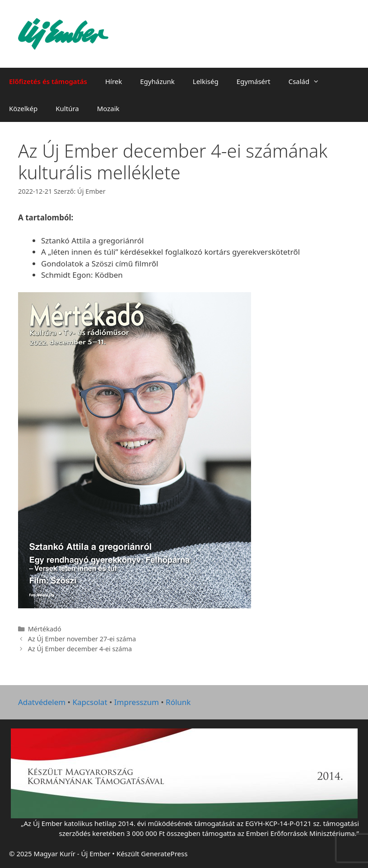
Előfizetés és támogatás (48, 81)
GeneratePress (164, 854)
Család (309, 81)
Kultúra (67, 108)
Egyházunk (157, 81)
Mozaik (108, 108)
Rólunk (178, 702)
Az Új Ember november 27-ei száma (82, 639)
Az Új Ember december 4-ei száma (80, 649)
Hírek (114, 81)
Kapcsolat (90, 702)
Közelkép (23, 108)
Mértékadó (45, 629)
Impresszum (137, 702)
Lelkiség (206, 81)
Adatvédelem (42, 702)
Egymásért (254, 81)
